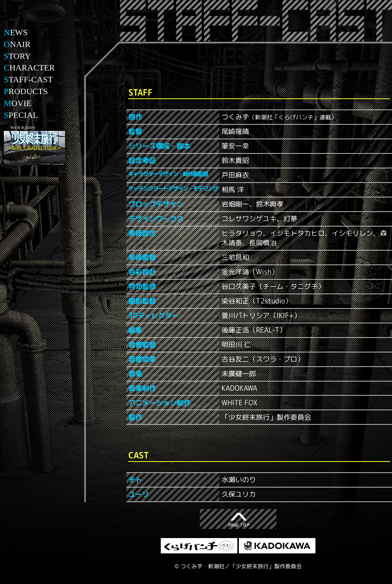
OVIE (18, 103)
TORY (17, 56)
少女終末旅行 (34, 25)
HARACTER (29, 68)
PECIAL (21, 115)
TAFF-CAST (28, 79)
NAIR (17, 44)
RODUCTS (26, 91)
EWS (16, 32)
